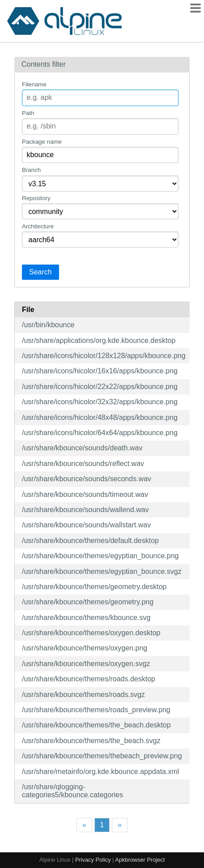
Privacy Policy (93, 860)
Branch (31, 170)
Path (28, 113)
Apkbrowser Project (140, 860)
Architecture (38, 226)
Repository (36, 198)
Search (40, 272)
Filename (34, 84)
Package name (42, 142)
